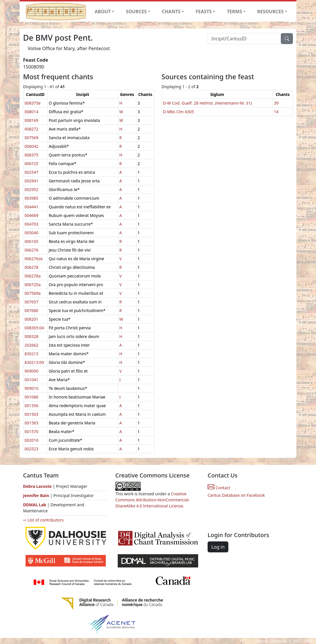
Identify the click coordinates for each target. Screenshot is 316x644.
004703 (31, 224)
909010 (31, 388)
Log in (218, 547)
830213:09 (34, 362)
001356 (31, 406)
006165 (31, 241)
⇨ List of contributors (43, 520)
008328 (31, 336)
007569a (33, 293)
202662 (31, 345)
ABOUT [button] (103, 12)
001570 (31, 431)
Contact (219, 488)
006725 (31, 164)
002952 (31, 189)
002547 (31, 172)
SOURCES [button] (136, 12)
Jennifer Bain (37, 495)
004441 (31, 207)
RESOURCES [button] (270, 12)
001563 (31, 423)
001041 (31, 380)
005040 (31, 233)
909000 (31, 371)
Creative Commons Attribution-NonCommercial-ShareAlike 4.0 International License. (153, 500)
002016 (31, 440)
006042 (31, 146)
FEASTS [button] (204, 12)
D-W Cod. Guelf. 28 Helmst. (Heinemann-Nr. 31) (207, 103)
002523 (31, 449)
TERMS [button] (235, 12)
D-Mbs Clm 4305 (178, 112)
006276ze (34, 259)
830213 (31, 354)
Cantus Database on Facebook (236, 495)
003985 (31, 198)
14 (276, 112)
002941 (31, 181)
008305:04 (34, 328)
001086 (31, 397)
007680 (31, 310)
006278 (31, 267)
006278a (33, 276)
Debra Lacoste (37, 486)
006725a (33, 285)
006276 (31, 250)
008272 (31, 129)
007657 (31, 302)
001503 (31, 414)
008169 (31, 120)
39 (276, 103)
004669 (31, 215)
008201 (31, 319)
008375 (31, 155)
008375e (33, 103)
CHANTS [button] (171, 12)
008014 (31, 112)
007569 (31, 138)
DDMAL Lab (35, 505)
